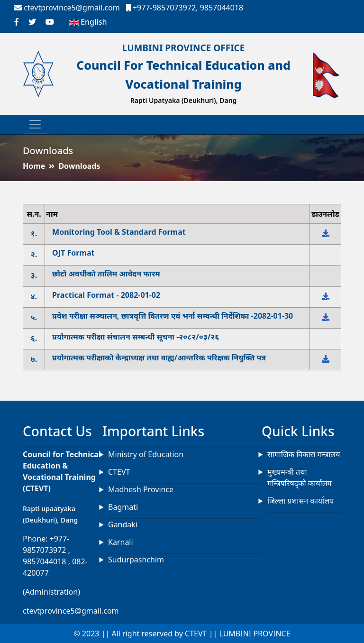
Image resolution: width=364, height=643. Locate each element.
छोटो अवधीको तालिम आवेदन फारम (106, 274)
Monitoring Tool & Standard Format (119, 232)
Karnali (121, 542)
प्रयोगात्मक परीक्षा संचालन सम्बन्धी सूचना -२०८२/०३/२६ (136, 337)
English (88, 22)
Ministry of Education (146, 454)
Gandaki (123, 524)
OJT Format (73, 253)
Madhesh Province (141, 489)
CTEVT (119, 472)
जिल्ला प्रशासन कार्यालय (300, 501)
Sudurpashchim (136, 560)
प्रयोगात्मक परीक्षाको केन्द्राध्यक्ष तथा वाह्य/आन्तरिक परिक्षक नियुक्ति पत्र (159, 358)
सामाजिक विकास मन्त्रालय (304, 454)
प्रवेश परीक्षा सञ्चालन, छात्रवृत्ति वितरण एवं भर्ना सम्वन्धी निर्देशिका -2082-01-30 (173, 316)
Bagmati (123, 507)
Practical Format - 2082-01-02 (106, 295)
